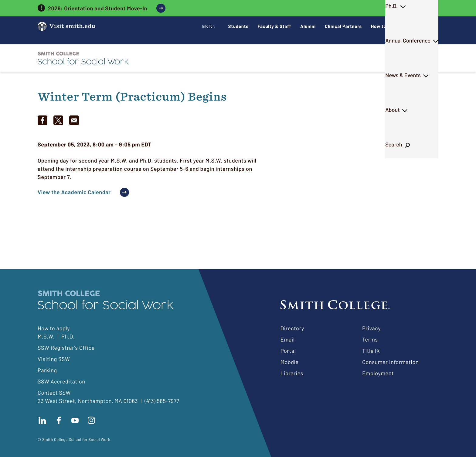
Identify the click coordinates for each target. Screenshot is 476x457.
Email (288, 339)
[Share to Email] (74, 120)
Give (418, 26)
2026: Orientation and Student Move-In (98, 8)
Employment (378, 373)
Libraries (292, 373)
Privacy (371, 328)
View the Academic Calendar (74, 192)
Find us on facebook (59, 420)
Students (238, 26)
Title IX (371, 351)
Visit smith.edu (72, 26)
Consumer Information (390, 362)
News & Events (351, 58)
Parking (47, 370)
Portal (288, 351)
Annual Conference (296, 58)
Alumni (308, 26)
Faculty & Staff (275, 26)
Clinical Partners (343, 26)
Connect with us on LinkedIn (42, 420)
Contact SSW (54, 393)
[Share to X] (58, 120)
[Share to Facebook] (42, 120)
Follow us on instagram (91, 420)
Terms (370, 339)
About (391, 58)
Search (422, 58)
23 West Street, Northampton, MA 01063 (88, 401)
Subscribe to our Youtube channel (75, 420)
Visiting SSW (54, 359)
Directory (292, 328)
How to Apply (386, 26)
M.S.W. (223, 58)
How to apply (54, 328)
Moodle (290, 362)
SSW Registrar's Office (66, 348)
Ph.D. (252, 58)
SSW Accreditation (61, 381)
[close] (434, 8)
